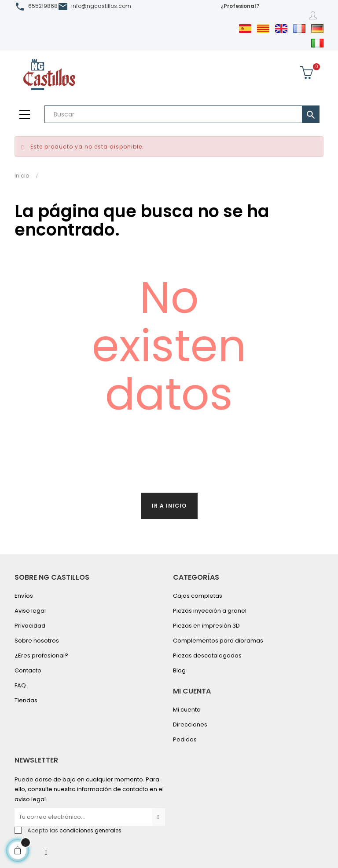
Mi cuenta (187, 710)
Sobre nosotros (37, 641)
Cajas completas (198, 596)
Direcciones (190, 725)
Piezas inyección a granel (210, 611)
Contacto (28, 670)
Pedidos (185, 739)
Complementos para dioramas (218, 641)
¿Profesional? (240, 6)
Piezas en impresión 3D (206, 626)
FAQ (20, 685)
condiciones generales (90, 830)
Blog (179, 670)
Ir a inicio (169, 506)
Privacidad (30, 626)
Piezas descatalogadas (207, 656)
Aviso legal (30, 611)
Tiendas (26, 700)
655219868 (43, 6)
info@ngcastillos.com (101, 6)
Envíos (24, 596)
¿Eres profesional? (41, 656)
